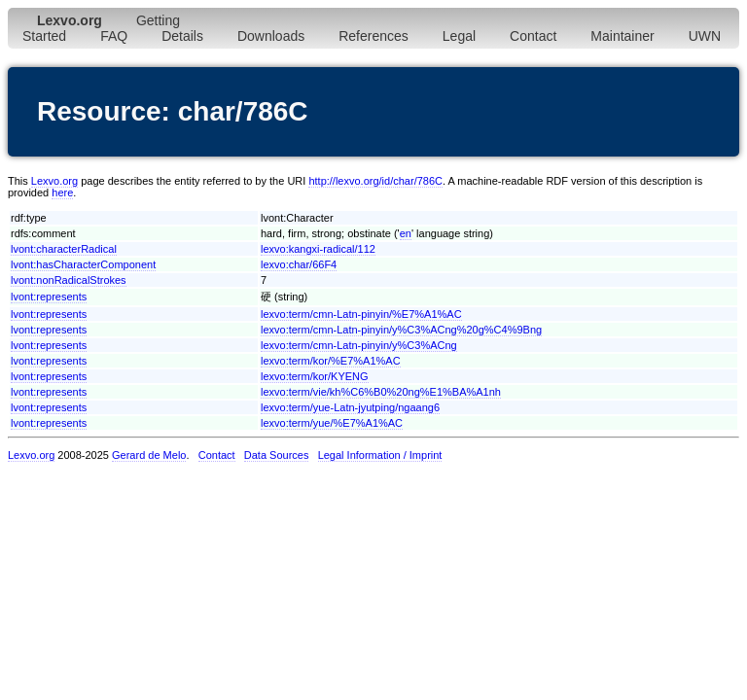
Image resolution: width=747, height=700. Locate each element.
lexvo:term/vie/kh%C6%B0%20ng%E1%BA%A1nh (381, 392)
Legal (459, 36)
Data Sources (277, 455)
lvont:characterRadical (64, 249)
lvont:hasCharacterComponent (83, 264)
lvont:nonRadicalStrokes (69, 280)
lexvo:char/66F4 (299, 264)
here (62, 192)
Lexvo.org (54, 181)
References (373, 36)
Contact (533, 36)
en (406, 233)
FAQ (114, 36)
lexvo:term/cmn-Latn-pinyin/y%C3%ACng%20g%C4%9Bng (401, 330)
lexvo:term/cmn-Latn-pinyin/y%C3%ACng (359, 345)
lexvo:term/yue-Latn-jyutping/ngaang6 (350, 407)
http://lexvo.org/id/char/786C (375, 181)
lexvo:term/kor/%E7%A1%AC (331, 361)
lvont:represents (49, 297)
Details (182, 36)
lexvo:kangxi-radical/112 (318, 249)
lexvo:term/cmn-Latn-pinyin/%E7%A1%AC (361, 314)
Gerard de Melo (149, 455)
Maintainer (622, 36)
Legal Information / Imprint (380, 455)
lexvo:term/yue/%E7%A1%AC (332, 423)
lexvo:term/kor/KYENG (315, 376)
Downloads (271, 36)
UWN (705, 36)
